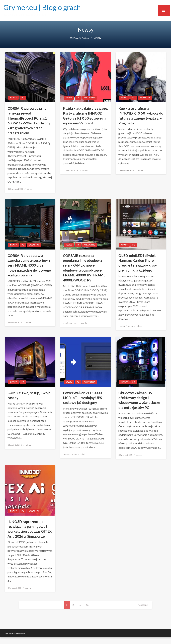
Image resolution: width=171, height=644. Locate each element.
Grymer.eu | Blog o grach (42, 7)
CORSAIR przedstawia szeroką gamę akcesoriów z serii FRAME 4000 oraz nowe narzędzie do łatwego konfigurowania (29, 265)
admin (30, 189)
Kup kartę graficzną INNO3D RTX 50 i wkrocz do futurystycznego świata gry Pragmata (141, 116)
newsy (13, 98)
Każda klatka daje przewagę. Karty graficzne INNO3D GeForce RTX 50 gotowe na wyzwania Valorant (85, 116)
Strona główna (79, 38)
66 (87, 605)
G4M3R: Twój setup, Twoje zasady (29, 395)
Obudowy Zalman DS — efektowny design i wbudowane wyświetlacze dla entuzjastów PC (139, 400)
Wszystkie (90, 98)
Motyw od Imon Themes (15, 633)
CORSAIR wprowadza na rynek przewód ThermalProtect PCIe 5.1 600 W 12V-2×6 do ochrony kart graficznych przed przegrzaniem (29, 121)
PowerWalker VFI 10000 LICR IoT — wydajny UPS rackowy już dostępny (82, 398)
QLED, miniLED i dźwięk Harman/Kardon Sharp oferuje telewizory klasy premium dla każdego (138, 263)
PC (23, 98)
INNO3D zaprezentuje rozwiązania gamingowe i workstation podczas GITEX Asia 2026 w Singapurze (30, 529)
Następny (143, 605)
